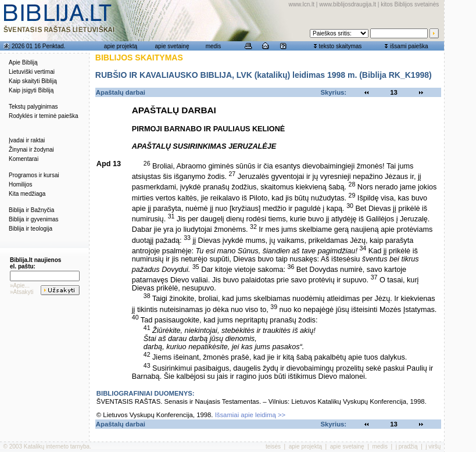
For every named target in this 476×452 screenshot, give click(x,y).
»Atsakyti (22, 292)
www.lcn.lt (302, 4)
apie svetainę (172, 46)
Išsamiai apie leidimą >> (250, 415)
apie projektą (121, 46)
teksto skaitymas (340, 46)
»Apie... (20, 286)
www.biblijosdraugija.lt (348, 4)
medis (214, 46)
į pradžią (407, 446)
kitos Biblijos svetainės (410, 4)
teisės (273, 446)
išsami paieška (409, 46)
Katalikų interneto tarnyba (57, 446)
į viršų (433, 446)
